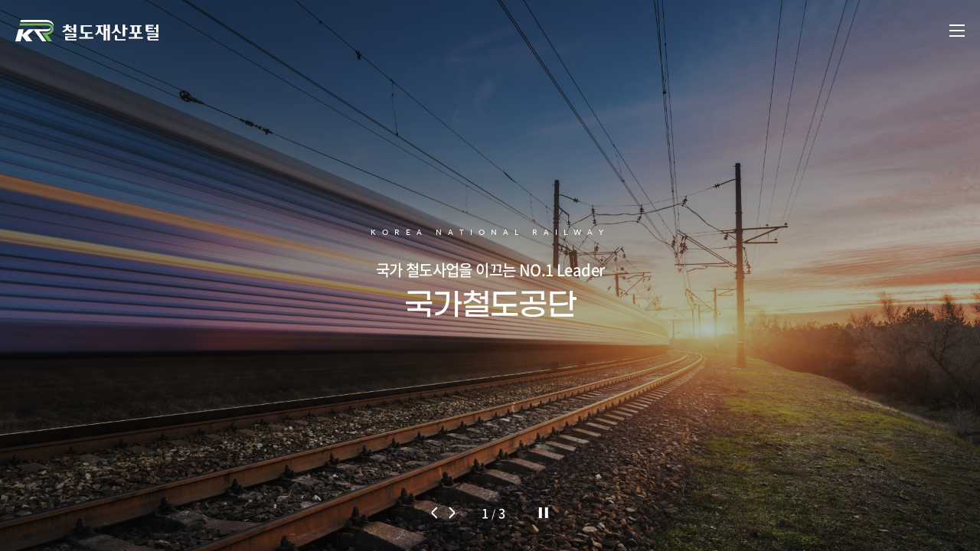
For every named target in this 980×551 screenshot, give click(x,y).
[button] (436, 513)
